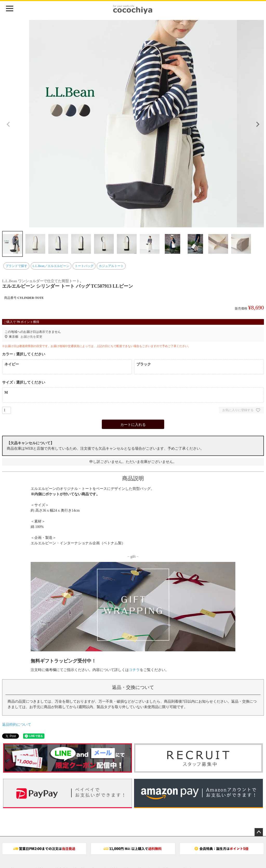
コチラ (134, 670)
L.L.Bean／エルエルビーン (51, 266)
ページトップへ (259, 832)
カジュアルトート (111, 266)
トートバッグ (84, 266)
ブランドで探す (16, 266)
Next (258, 124)
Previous (8, 124)
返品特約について (17, 725)
